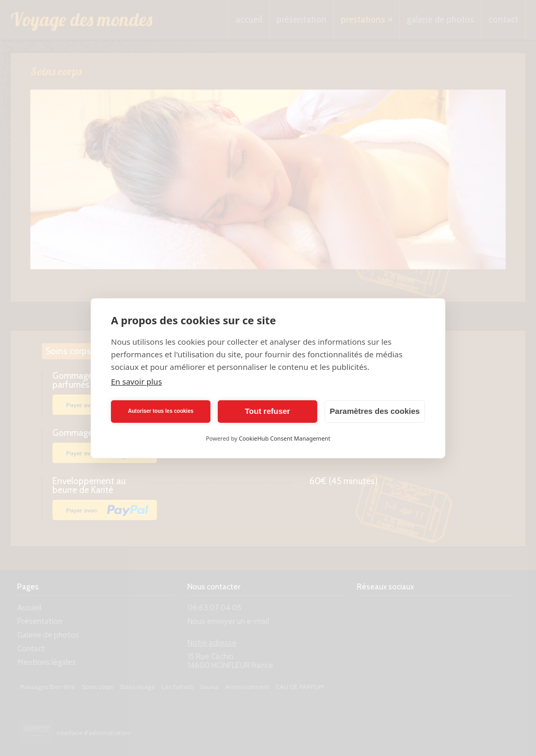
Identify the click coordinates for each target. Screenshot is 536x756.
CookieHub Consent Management (284, 438)
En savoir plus (136, 381)
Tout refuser (267, 411)
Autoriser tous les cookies (160, 411)
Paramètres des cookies (375, 411)
